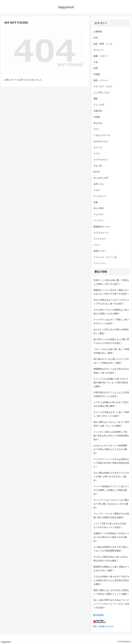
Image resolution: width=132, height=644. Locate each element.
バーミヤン (99, 221)
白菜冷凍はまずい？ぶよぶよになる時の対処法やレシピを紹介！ (111, 394)
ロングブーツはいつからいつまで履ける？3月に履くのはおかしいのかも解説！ (111, 504)
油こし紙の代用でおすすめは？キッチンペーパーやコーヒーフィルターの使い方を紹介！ (111, 604)
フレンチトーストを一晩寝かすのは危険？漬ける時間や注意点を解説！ (111, 515)
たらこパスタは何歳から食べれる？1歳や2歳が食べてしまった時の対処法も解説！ (111, 383)
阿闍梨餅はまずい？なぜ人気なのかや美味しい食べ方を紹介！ (111, 371)
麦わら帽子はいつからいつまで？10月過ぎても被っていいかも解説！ (111, 424)
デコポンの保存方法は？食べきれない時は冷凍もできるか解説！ (111, 559)
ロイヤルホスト (101, 160)
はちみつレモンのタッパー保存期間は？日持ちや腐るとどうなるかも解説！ (110, 449)
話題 (96, 68)
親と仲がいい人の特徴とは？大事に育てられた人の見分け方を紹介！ (111, 341)
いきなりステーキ (102, 135)
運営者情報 (98, 615)
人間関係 (98, 32)
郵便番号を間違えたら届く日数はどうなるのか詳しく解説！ (111, 569)
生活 (96, 38)
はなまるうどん (101, 141)
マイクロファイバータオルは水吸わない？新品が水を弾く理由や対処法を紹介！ (111, 463)
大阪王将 (98, 111)
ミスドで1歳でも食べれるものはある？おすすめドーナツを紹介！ (110, 525)
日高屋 (97, 117)
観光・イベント (101, 80)
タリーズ (98, 147)
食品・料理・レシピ (103, 44)
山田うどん (99, 184)
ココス (97, 154)
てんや (97, 190)
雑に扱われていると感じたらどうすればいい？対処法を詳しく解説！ (111, 361)
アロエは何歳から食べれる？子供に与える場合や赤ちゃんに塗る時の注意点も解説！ (111, 580)
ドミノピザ (99, 105)
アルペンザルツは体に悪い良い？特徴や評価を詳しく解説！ (111, 351)
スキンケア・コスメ (103, 87)
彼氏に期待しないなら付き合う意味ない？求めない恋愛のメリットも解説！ (111, 592)
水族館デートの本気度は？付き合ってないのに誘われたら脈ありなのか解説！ (111, 537)
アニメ (97, 245)
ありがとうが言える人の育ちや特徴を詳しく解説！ (111, 331)
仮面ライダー (100, 251)
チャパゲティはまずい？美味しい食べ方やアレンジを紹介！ (111, 321)
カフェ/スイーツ (101, 233)
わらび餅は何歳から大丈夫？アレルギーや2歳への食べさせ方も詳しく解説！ (111, 477)
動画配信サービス (102, 227)
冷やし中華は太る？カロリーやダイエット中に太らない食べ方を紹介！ (111, 302)
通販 (96, 99)
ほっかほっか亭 (101, 178)
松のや (97, 172)
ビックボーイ (100, 196)
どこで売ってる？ (102, 93)
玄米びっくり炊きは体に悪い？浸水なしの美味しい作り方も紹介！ (111, 282)
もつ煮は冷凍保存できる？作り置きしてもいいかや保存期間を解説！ (111, 549)
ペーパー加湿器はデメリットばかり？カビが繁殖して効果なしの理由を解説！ (111, 490)
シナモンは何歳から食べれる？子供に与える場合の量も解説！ (111, 404)
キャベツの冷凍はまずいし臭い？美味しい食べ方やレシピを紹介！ (111, 414)
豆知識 (97, 74)
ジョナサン (99, 214)
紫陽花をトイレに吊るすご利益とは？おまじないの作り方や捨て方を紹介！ (111, 292)
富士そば (98, 123)
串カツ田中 (99, 208)
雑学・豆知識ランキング (103, 626)
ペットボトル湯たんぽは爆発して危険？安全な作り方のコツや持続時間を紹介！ (111, 436)
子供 (96, 62)
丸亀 (96, 202)
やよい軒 (98, 166)
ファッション (100, 263)
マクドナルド (100, 239)
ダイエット (99, 50)
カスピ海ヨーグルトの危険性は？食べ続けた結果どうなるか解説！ (111, 312)
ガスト (97, 129)
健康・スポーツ (101, 56)
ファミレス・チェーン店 (105, 257)
